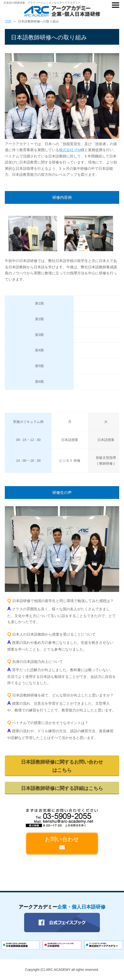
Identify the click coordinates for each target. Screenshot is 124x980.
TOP (8, 21)
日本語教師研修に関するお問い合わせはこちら (62, 766)
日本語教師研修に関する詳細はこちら (62, 788)
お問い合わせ (62, 843)
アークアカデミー (62, 907)
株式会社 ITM (70, 150)
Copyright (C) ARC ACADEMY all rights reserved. (62, 970)
